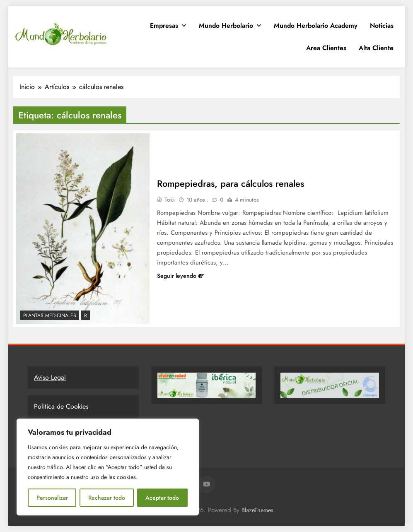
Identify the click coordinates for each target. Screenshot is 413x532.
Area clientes (326, 48)
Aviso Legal (50, 377)
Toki (170, 200)
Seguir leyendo (181, 276)
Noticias (382, 25)
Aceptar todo (162, 498)
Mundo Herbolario (226, 25)
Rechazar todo (107, 498)
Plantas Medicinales (50, 315)
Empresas (164, 25)
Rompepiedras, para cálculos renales (231, 183)
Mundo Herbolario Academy (316, 25)
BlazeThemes (257, 510)
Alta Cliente (376, 48)
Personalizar (52, 498)
